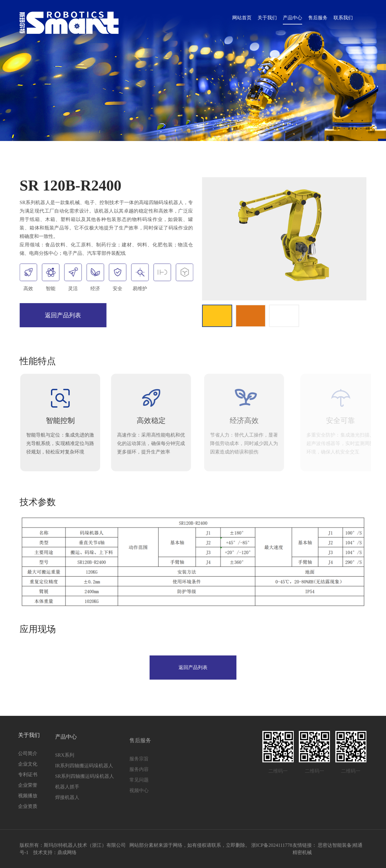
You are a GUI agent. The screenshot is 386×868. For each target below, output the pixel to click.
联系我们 (343, 18)
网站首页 (242, 18)
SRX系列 (41, 768)
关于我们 (267, 18)
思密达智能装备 (335, 848)
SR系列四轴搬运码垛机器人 (61, 789)
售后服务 (318, 18)
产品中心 (293, 18)
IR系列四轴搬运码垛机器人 (61, 779)
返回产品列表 (62, 315)
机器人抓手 (44, 800)
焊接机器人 (44, 810)
